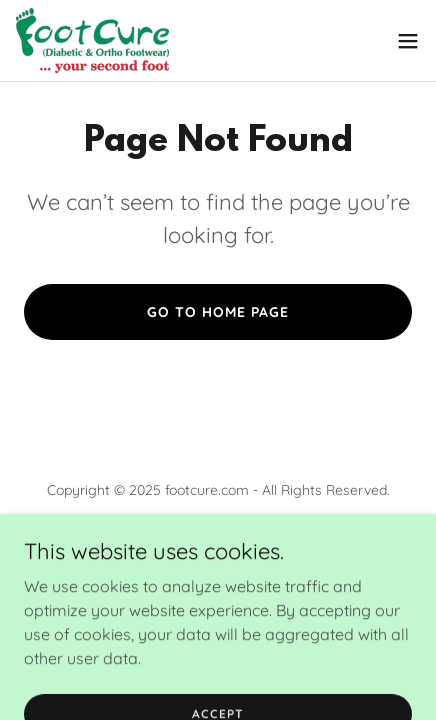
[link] (92, 40)
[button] (408, 41)
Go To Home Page (218, 312)
